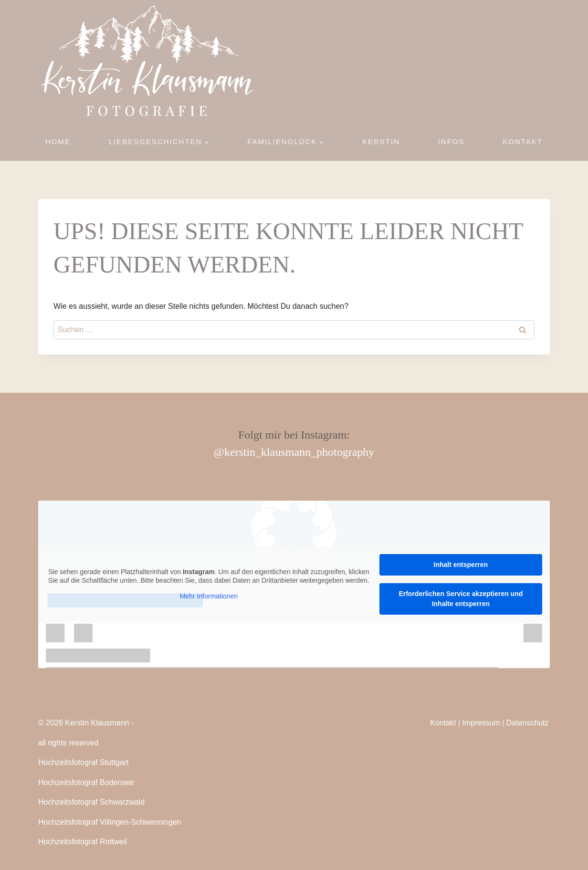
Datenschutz (528, 723)
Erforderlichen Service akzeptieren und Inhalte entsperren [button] (461, 599)
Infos (451, 142)
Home (58, 142)
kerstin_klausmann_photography (299, 452)
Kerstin (381, 142)
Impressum (481, 723)
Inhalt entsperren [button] (461, 565)
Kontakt (523, 142)
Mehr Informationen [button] (209, 596)
